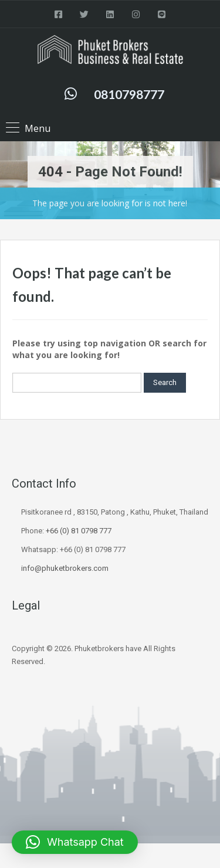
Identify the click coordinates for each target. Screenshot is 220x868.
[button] (75, 842)
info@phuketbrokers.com (65, 568)
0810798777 (129, 94)
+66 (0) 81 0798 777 (79, 531)
